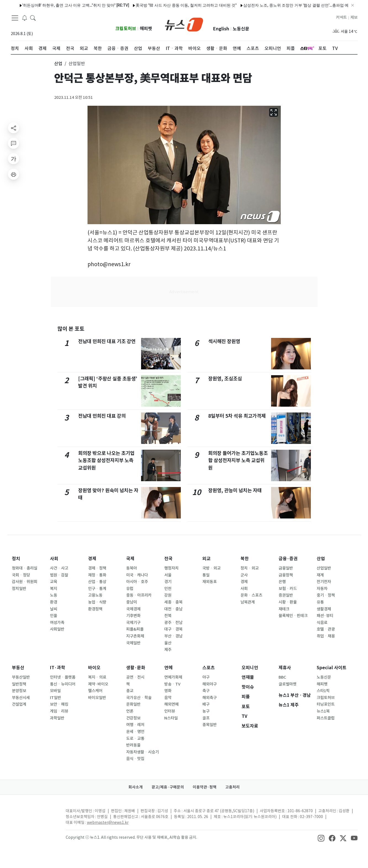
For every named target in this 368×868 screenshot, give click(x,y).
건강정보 (133, 718)
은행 (282, 582)
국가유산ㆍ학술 (139, 698)
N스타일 (171, 718)
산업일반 (324, 568)
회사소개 (136, 787)
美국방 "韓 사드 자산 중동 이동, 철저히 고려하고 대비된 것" (172, 5)
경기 (168, 582)
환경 (54, 602)
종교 (130, 691)
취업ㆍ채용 (326, 636)
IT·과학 (58, 668)
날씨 (54, 609)
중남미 (132, 602)
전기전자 (324, 582)
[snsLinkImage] (321, 838)
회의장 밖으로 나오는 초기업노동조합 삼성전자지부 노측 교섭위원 (106, 461)
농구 (206, 711)
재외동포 (210, 582)
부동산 (18, 668)
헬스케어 (95, 691)
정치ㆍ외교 (250, 568)
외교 (206, 559)
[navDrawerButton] (15, 18)
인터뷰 (170, 711)
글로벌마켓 (288, 684)
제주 (168, 650)
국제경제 (133, 609)
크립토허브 (126, 29)
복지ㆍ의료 (97, 677)
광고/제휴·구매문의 (168, 787)
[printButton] (14, 174)
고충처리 (232, 787)
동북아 (132, 568)
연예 (168, 668)
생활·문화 (136, 668)
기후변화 (133, 616)
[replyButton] (14, 143)
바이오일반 (97, 698)
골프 (206, 718)
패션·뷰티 (325, 616)
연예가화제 (173, 677)
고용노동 (95, 595)
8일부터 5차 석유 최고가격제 (237, 416)
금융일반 (286, 568)
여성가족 (57, 623)
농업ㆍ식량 (97, 602)
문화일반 (133, 704)
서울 (168, 575)
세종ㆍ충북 (173, 602)
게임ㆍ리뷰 (59, 711)
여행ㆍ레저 (135, 725)
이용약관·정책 (205, 787)
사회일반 (57, 629)
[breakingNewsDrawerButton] (25, 18)
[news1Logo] (34, 815)
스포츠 (209, 668)
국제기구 (133, 623)
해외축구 (210, 698)
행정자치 (171, 568)
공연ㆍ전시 (135, 677)
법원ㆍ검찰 (59, 575)
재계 (320, 575)
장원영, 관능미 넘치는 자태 (235, 490)
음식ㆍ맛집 (135, 759)
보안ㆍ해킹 (59, 704)
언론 (130, 711)
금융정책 (286, 575)
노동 (54, 595)
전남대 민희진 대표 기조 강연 (107, 341)
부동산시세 (21, 698)
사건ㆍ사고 (59, 568)
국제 (130, 559)
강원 (168, 595)
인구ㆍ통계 (97, 589)
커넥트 (341, 17)
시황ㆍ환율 (288, 602)
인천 (168, 589)
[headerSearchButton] (33, 18)
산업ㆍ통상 (97, 582)
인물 (54, 616)
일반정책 (19, 684)
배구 (206, 704)
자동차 (322, 589)
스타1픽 (323, 691)
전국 (168, 559)
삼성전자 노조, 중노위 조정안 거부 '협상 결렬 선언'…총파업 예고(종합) (288, 5)
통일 (206, 575)
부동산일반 (21, 677)
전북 (168, 616)
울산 (168, 643)
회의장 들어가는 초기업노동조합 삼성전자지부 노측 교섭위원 (238, 461)
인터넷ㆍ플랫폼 (63, 677)
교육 (54, 582)
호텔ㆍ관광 (326, 629)
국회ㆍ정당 (21, 575)
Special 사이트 (332, 668)
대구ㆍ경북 (173, 629)
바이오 (94, 668)
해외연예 (171, 704)
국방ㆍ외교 (211, 568)
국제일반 (133, 643)
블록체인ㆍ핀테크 (293, 616)
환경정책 (95, 609)
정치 (16, 559)
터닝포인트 (326, 704)
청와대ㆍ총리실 (25, 568)
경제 (92, 559)
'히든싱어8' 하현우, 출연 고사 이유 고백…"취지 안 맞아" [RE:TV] (61, 5)
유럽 (130, 589)
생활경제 (324, 609)
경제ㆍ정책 (97, 568)
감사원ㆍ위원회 (25, 582)
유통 (320, 602)
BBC (282, 677)
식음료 (322, 623)
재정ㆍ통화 (97, 575)
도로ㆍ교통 (135, 739)
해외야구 (210, 684)
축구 (206, 691)
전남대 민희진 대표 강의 (102, 416)
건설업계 (19, 704)
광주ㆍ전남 (173, 623)
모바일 (55, 691)
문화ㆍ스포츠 (251, 595)
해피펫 (146, 29)
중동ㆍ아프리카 (139, 595)
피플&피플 (135, 629)
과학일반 (57, 718)
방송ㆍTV (172, 684)
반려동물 (133, 745)
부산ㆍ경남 (173, 636)
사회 (54, 559)
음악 (168, 698)
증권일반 (286, 595)
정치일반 (19, 589)
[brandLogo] (184, 24)
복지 (54, 589)
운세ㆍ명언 (135, 732)
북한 (245, 559)
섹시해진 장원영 (224, 341)
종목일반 (210, 725)
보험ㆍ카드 (288, 589)
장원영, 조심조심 (225, 379)
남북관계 (248, 602)
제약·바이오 (98, 684)
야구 (206, 677)
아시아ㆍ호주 (137, 582)
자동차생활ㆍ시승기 (142, 752)
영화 (168, 691)
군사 (244, 575)
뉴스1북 (323, 711)
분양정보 (19, 691)
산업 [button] (58, 63)
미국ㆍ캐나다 (137, 575)
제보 (354, 17)
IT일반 (55, 698)
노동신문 (241, 29)
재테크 (284, 609)
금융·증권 (288, 559)
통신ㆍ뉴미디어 (63, 684)
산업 (321, 559)
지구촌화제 (135, 636)
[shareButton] (14, 128)
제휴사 (285, 668)
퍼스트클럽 (326, 718)
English (221, 29)
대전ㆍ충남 (173, 609)
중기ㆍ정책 (326, 595)
